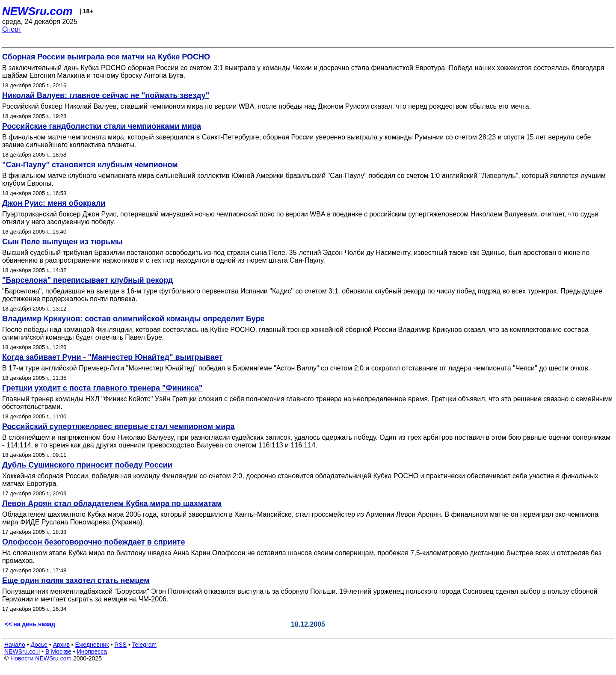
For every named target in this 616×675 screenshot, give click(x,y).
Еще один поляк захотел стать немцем (76, 580)
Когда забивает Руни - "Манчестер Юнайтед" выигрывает (112, 357)
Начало (15, 645)
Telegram (145, 645)
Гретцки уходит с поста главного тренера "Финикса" (102, 388)
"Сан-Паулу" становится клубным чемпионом (90, 165)
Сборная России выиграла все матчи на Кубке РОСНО (106, 57)
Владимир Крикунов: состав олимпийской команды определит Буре (133, 319)
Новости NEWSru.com (41, 658)
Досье (39, 645)
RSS (120, 645)
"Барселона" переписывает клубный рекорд (87, 280)
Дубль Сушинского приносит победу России (87, 465)
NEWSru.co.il (22, 651)
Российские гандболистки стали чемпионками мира (102, 126)
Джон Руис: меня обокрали (54, 203)
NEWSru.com (37, 11)
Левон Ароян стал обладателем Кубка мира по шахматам (112, 503)
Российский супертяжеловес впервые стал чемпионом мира (118, 426)
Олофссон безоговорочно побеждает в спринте (93, 542)
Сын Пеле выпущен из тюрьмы (62, 242)
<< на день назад (30, 624)
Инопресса (92, 651)
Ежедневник (92, 645)
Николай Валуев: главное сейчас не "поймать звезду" (106, 95)
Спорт (12, 29)
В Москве (58, 651)
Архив (61, 645)
